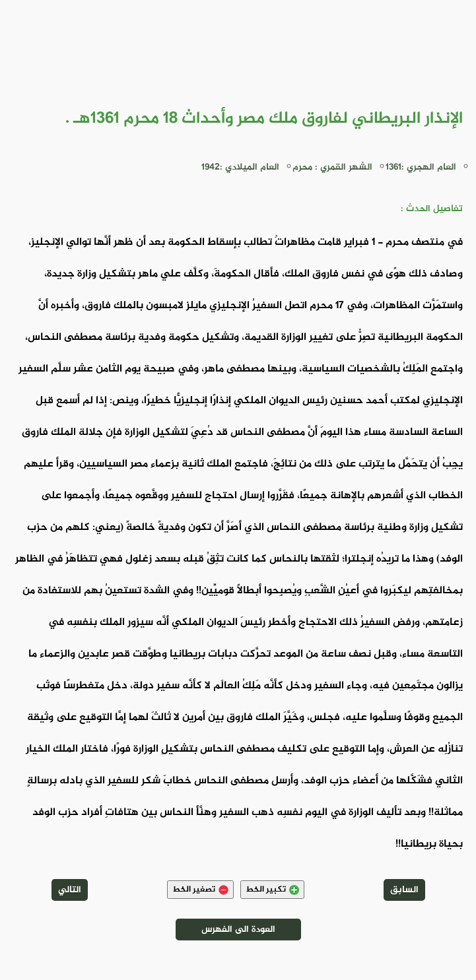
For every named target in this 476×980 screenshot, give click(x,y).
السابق (404, 890)
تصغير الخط (200, 890)
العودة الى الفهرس (238, 930)
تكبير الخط (272, 890)
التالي (70, 890)
